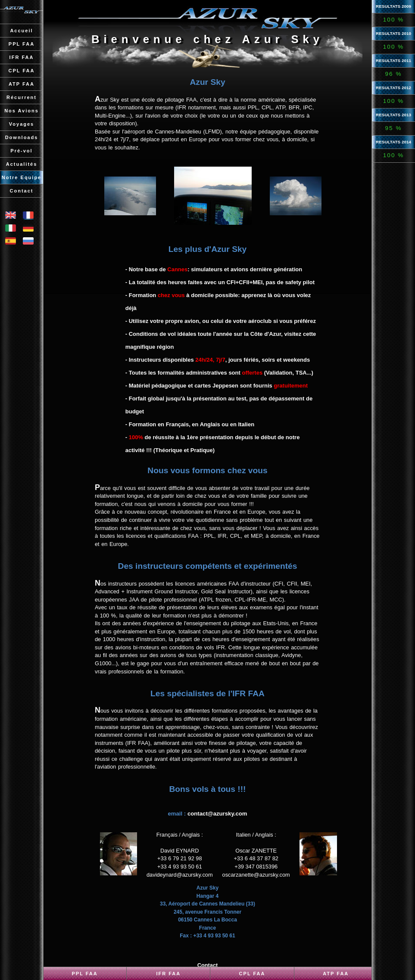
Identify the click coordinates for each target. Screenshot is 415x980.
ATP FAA (336, 974)
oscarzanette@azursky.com (256, 875)
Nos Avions (22, 111)
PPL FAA (84, 974)
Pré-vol (21, 151)
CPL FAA (252, 974)
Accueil (21, 31)
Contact (22, 191)
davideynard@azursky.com (180, 875)
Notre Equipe (22, 177)
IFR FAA (168, 974)
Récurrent (22, 97)
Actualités (22, 164)
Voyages (22, 124)
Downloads (22, 137)
